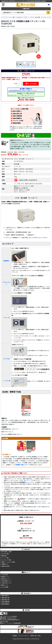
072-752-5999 (27, 100)
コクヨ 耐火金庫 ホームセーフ (39, 17)
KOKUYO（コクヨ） (23, 17)
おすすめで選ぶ (5, 554)
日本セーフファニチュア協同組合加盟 (10, 623)
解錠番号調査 (17, 123)
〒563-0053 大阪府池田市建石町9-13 (10, 620)
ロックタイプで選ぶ (7, 560)
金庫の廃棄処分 (17, 118)
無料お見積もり (17, 111)
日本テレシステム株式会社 (10, 616)
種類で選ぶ (4, 556)
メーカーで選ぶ (11, 17)
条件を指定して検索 (7, 552)
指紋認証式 (6, 261)
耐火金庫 (17, 164)
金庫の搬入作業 (5, 598)
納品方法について (6, 579)
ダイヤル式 (6, 359)
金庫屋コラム (5, 564)
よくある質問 (5, 587)
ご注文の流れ (5, 575)
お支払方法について (7, 583)
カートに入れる (31, 84)
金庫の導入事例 (5, 566)
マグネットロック (6, 283)
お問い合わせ (38, 237)
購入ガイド (27, 480)
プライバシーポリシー (24, 636)
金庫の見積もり (5, 596)
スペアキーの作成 (18, 121)
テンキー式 (6, 318)
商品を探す (26, 9)
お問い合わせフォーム (26, 531)
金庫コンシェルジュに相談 (8, 562)
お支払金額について (7, 581)
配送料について (5, 577)
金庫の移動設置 (17, 116)
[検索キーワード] (24, 12)
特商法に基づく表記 (36, 636)
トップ (3, 17)
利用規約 (15, 636)
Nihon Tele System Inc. (26, 639)
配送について (5, 585)
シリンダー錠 (6, 381)
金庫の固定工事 (17, 114)
